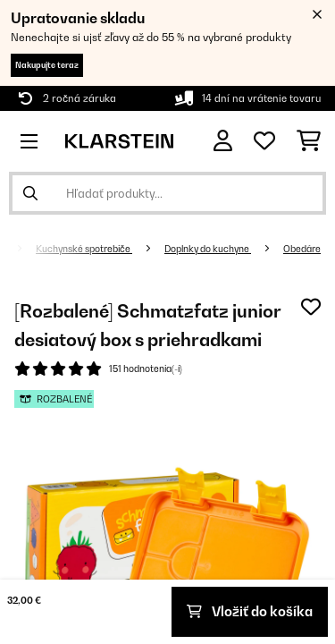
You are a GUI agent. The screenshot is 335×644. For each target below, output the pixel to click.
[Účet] (223, 141)
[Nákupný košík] (309, 141)
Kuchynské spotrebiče (84, 249)
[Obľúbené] (264, 141)
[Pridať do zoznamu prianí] (311, 307)
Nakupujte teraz (47, 65)
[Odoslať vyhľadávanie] (30, 193)
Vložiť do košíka (250, 611)
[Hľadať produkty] (167, 193)
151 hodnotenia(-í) (146, 369)
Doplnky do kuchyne (208, 249)
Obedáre (302, 249)
